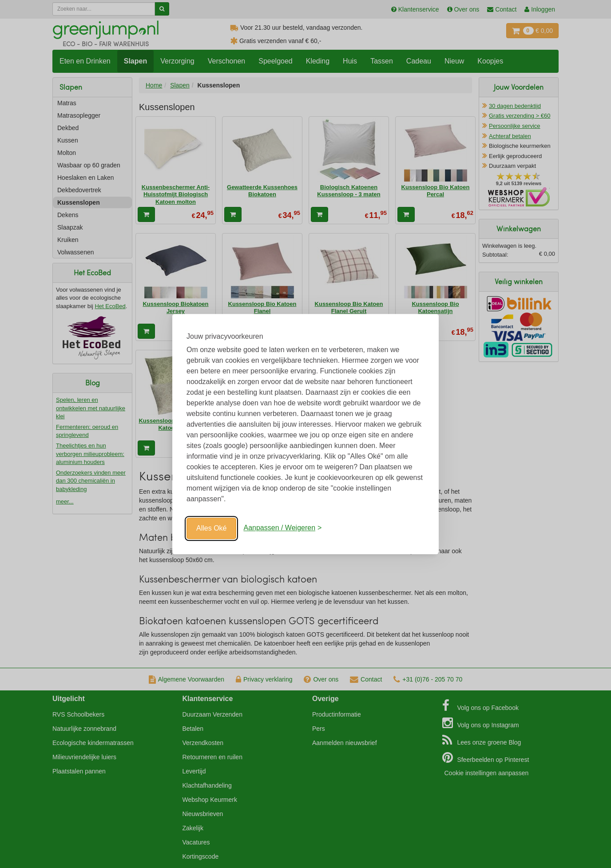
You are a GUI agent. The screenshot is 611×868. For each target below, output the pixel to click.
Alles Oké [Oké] (211, 528)
